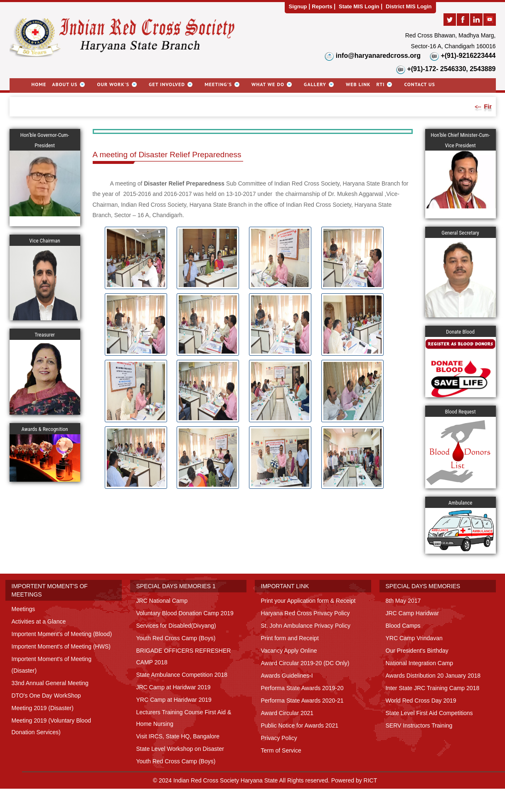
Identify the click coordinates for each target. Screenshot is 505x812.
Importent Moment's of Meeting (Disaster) (52, 665)
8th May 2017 (403, 601)
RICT (371, 780)
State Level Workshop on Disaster (180, 749)
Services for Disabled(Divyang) (176, 626)
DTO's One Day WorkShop (46, 696)
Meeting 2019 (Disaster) (43, 708)
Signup (298, 6)
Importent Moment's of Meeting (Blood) (62, 634)
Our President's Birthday (417, 651)
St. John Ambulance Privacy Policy (306, 626)
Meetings (23, 609)
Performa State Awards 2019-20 (302, 688)
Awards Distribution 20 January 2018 (433, 676)
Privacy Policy (279, 738)
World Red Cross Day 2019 (421, 701)
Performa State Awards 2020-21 (302, 701)
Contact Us (419, 84)
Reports (322, 6)
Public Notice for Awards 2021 (300, 725)
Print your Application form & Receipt (308, 601)
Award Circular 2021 (287, 713)
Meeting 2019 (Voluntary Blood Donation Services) (51, 726)
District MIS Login (409, 6)
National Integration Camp (420, 663)
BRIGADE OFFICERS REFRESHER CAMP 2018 (184, 656)
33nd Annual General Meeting (50, 683)
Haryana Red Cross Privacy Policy (305, 613)
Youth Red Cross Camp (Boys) (176, 638)
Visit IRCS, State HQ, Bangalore (178, 736)
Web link (358, 84)
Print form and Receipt (290, 638)
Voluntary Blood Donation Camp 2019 (185, 613)
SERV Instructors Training (419, 725)
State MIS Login (359, 6)
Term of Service (281, 750)
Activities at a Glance (39, 621)
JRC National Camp (162, 601)
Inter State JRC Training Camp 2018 (433, 688)
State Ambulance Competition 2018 (182, 675)
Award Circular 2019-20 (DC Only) (305, 663)
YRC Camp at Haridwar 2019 (174, 700)
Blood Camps (403, 626)
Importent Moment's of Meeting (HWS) (61, 646)
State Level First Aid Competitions (429, 713)
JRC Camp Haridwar (412, 613)
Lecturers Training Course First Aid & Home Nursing (184, 718)
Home (39, 84)
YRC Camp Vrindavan (414, 638)
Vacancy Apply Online (289, 651)
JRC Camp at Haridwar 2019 (174, 687)
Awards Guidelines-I (287, 676)
